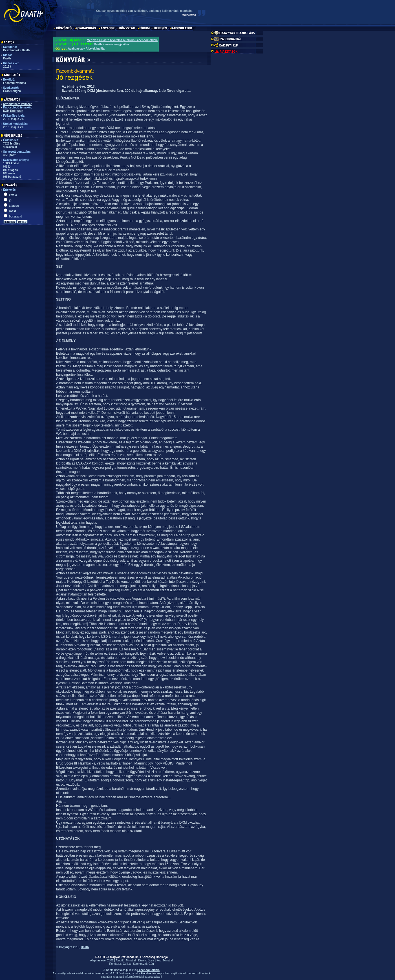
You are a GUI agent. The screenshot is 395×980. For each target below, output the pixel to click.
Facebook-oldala (148, 970)
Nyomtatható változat (17, 104)
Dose (151, 960)
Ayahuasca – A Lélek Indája (86, 49)
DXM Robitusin (13, 111)
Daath (7, 58)
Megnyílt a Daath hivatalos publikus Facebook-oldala (122, 40)
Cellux (127, 964)
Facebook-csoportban (156, 973)
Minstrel (131, 960)
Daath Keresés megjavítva (111, 44)
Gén (151, 964)
